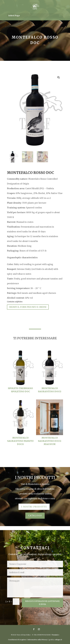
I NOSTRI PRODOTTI (34, 507)
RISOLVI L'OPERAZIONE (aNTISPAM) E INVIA (42, 603)
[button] (59, 77)
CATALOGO (35, 516)
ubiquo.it (59, 640)
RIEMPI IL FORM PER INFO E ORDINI (28, 307)
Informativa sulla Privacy (38, 640)
